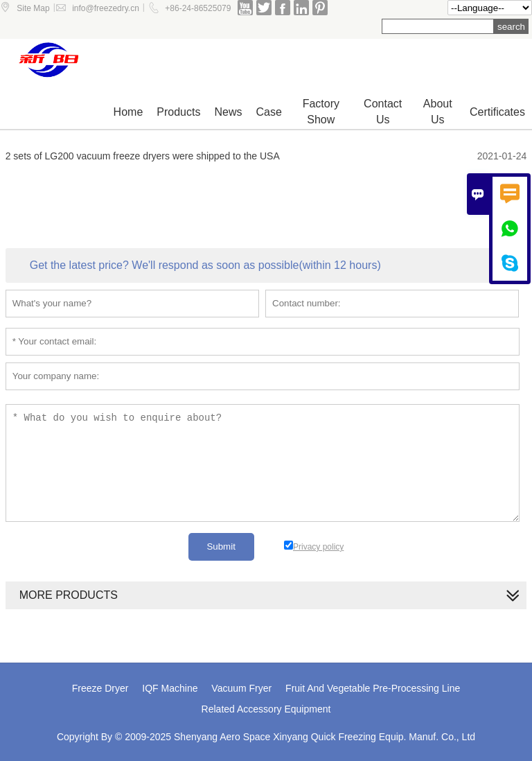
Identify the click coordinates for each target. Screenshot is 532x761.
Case (268, 112)
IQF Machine (170, 688)
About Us (438, 112)
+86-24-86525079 (198, 8)
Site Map (33, 8)
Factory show (321, 112)
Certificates (497, 112)
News (228, 112)
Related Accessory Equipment (266, 709)
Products (178, 112)
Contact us (383, 112)
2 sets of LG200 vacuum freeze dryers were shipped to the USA (143, 156)
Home (128, 112)
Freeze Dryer (100, 688)
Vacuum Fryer (241, 688)
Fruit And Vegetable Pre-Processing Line (373, 688)
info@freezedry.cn (106, 8)
